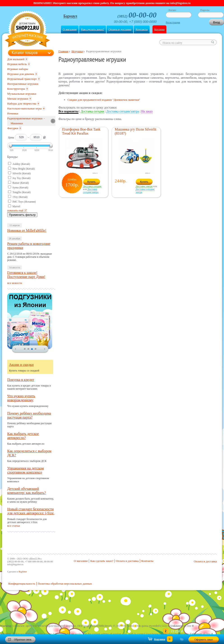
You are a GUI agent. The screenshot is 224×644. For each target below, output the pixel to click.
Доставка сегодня (92, 111)
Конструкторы (16, 89)
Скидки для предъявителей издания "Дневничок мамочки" (104, 100)
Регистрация (173, 22)
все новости (15, 283)
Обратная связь (23, 640)
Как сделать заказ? (92, 29)
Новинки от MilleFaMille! (27, 230)
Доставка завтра (144, 186)
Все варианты (68, 111)
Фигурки (13, 128)
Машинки (17, 123)
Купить (91, 182)
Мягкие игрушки (18, 99)
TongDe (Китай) (21, 192)
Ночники (13, 113)
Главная (63, 51)
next (45, 349)
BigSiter (23, 572)
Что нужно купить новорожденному (21, 398)
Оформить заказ (204, 640)
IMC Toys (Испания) (24, 202)
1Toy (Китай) (20, 197)
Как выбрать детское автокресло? (23, 436)
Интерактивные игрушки (23, 84)
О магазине (70, 29)
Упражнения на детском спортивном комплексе (26, 470)
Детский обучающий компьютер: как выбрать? (27, 491)
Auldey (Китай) (21, 164)
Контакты (142, 29)
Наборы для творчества (22, 104)
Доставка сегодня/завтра (123, 111)
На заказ (147, 111)
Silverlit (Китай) (21, 173)
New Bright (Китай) (24, 169)
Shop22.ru (27, 29)
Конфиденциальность (22, 584)
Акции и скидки (21, 365)
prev (16, 349)
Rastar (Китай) (21, 183)
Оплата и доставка (120, 29)
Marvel (16, 206)
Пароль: (205, 10)
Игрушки (77, 51)
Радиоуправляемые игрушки (25, 118)
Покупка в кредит (21, 380)
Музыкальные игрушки (22, 94)
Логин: (172, 10)
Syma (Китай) (20, 188)
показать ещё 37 (17, 210)
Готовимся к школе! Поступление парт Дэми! (26, 275)
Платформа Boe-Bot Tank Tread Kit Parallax (81, 131)
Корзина (159, 29)
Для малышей (16, 59)
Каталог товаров (25, 52)
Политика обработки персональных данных (65, 584)
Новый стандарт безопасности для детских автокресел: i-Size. (31, 511)
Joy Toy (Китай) (21, 178)
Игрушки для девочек (21, 74)
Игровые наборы (18, 69)
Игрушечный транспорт (22, 79)
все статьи (14, 526)
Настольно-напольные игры (24, 108)
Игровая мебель (17, 64)
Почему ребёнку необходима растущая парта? (29, 415)
